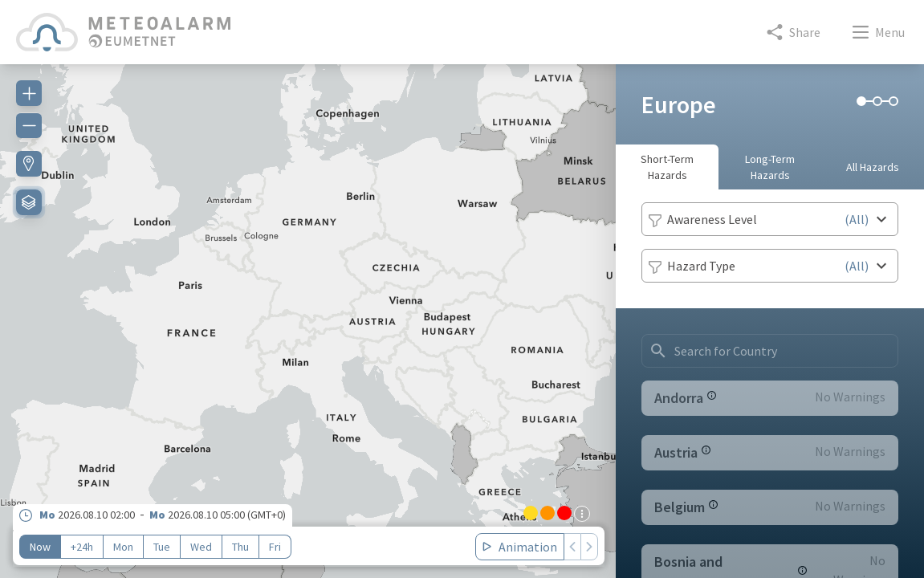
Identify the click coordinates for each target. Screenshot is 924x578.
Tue (162, 547)
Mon (123, 547)
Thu (240, 547)
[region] (308, 311)
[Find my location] (29, 164)
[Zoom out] (29, 125)
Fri (275, 547)
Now (40, 547)
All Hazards (873, 167)
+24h (82, 547)
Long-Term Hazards (770, 167)
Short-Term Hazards (667, 167)
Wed (201, 547)
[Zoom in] (29, 93)
